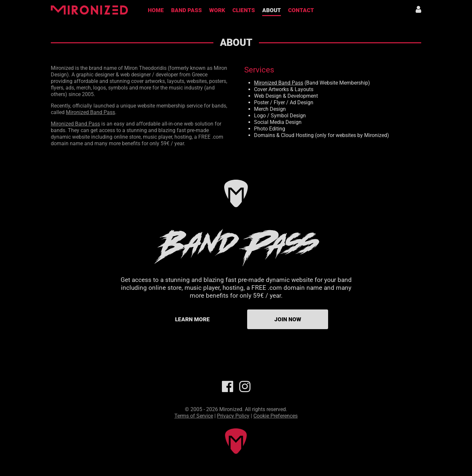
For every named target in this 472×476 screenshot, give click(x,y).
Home (156, 10)
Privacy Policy (233, 416)
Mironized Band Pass (90, 112)
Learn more (192, 319)
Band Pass (187, 10)
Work (217, 10)
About (272, 10)
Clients (244, 10)
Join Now (288, 319)
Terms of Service (194, 416)
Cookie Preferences (275, 416)
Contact (301, 10)
